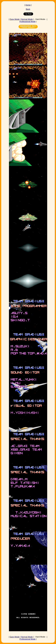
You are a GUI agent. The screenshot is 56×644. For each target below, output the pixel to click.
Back (28, 9)
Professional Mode (27, 21)
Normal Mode (27, 19)
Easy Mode (15, 19)
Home (28, 5)
